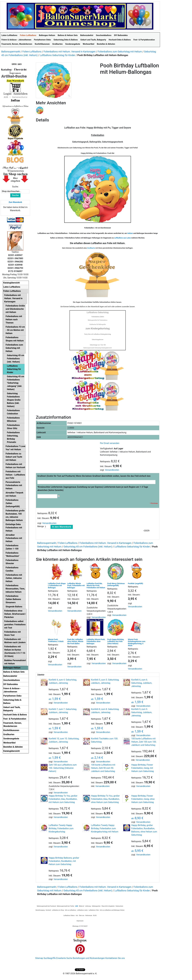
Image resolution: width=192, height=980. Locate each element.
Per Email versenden (110, 443)
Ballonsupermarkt (11, 52)
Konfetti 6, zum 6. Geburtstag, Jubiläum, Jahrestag (142, 683)
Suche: (15, 187)
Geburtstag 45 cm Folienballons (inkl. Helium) (88, 547)
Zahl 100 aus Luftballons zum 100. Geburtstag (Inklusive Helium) (63, 768)
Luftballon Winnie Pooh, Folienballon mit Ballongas (76, 586)
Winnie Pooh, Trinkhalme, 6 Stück (56, 640)
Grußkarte (91, 248)
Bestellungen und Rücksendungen (89, 958)
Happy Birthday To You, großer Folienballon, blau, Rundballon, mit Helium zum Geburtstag (63, 799)
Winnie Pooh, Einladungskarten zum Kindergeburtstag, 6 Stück (137, 643)
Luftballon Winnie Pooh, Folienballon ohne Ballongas (96, 641)
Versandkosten (112, 470)
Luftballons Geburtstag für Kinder (57, 55)
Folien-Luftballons (32, 52)
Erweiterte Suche (64, 958)
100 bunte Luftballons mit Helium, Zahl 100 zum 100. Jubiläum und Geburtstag (144, 742)
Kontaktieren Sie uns (115, 958)
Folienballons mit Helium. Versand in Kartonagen (70, 52)
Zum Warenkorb (15, 202)
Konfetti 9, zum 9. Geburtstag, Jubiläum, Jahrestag (142, 712)
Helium (130, 233)
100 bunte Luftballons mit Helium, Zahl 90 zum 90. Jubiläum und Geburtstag (103, 768)
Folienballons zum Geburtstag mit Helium (120, 52)
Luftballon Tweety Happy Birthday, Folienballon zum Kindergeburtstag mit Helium (105, 828)
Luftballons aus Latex (122, 238)
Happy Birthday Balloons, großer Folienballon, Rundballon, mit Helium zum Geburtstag (64, 861)
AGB (77, 906)
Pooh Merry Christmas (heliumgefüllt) (116, 585)
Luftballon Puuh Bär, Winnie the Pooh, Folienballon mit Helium (96, 586)
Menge (41, 526)
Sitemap (39, 958)
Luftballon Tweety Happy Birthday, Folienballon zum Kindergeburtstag (61, 828)
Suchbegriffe (50, 958)
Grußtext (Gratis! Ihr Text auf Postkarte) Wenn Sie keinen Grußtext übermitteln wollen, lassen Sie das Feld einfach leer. (94, 476)
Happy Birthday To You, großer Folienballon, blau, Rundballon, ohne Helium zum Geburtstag (105, 799)
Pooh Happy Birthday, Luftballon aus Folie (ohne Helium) (116, 641)
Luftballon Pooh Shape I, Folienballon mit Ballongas (57, 586)
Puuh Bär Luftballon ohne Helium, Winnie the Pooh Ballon (75, 641)
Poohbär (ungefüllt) (135, 583)
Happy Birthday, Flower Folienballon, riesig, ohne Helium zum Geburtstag (143, 799)
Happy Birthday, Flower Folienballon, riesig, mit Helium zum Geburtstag (142, 768)
